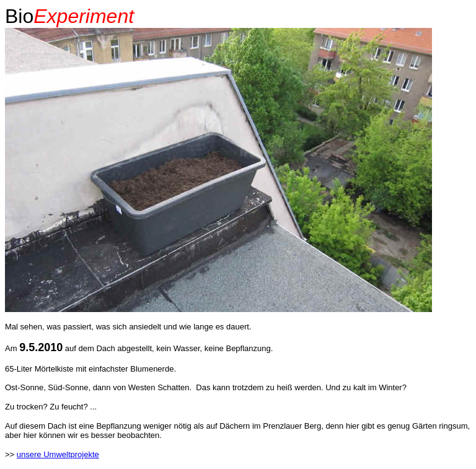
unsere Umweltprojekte (58, 454)
